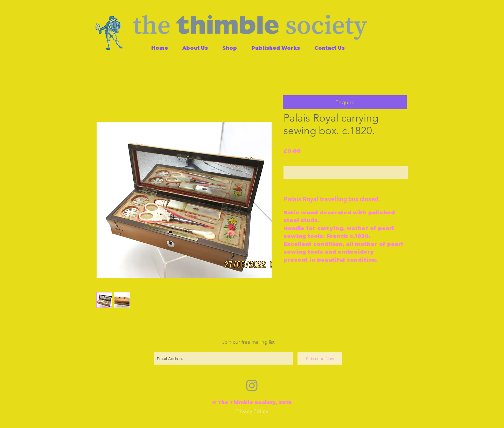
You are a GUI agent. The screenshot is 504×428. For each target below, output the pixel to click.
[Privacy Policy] (252, 411)
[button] (345, 102)
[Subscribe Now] (320, 358)
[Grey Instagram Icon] (252, 385)
